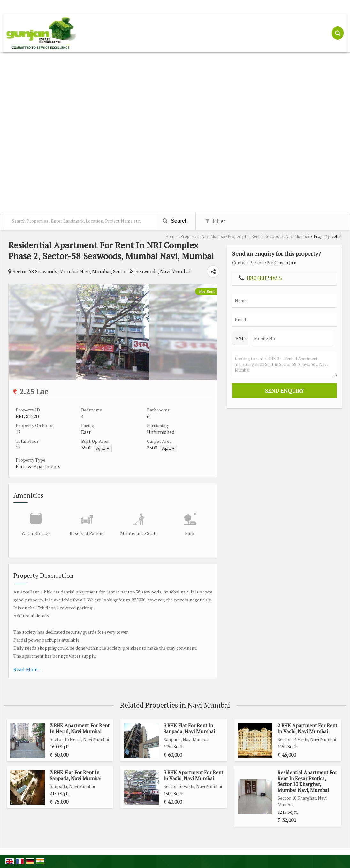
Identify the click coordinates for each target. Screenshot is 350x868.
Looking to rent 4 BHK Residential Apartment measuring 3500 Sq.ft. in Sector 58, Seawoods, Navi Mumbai (285, 364)
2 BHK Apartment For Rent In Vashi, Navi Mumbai (307, 728)
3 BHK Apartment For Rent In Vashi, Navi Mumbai (193, 775)
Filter (215, 221)
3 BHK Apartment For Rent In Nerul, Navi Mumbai (80, 728)
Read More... (27, 669)
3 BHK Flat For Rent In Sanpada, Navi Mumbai (189, 728)
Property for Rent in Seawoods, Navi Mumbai (268, 236)
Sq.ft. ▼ (103, 448)
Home (171, 236)
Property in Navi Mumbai (203, 236)
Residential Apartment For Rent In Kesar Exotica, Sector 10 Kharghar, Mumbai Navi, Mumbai (307, 781)
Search (175, 221)
